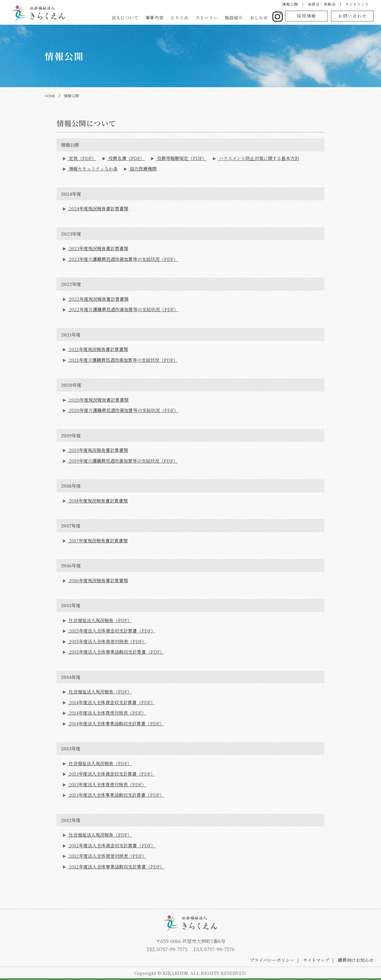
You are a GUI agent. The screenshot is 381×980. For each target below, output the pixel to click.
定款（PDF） (82, 158)
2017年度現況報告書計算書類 (98, 540)
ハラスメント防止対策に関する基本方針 (258, 158)
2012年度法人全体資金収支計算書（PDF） (111, 845)
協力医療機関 (143, 169)
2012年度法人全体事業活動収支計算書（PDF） (116, 866)
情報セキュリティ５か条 (93, 169)
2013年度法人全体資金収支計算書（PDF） (111, 774)
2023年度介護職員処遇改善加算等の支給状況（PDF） (123, 259)
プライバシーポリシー (272, 960)
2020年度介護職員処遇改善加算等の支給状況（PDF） (123, 410)
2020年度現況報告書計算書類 (98, 400)
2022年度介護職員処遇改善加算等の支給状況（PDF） (123, 309)
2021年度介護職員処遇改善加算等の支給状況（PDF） (123, 360)
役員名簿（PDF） (126, 158)
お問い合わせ (352, 16)
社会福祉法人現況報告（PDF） (100, 620)
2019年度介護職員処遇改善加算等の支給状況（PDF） (123, 461)
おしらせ (259, 18)
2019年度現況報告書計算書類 (98, 450)
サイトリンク (357, 4)
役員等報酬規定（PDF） (181, 158)
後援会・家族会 (322, 4)
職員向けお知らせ (356, 960)
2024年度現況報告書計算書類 (98, 208)
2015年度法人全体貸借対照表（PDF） (107, 641)
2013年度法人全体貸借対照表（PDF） (107, 784)
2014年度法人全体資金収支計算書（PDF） (111, 702)
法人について (125, 18)
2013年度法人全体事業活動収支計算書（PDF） (116, 795)
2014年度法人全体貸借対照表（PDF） (107, 713)
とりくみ (179, 18)
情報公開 (290, 4)
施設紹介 (234, 18)
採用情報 (307, 16)
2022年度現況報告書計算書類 (98, 299)
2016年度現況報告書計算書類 (98, 580)
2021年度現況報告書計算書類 (98, 349)
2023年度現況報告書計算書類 (98, 248)
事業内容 (154, 18)
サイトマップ (316, 960)
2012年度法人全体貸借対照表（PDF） (107, 856)
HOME (50, 96)
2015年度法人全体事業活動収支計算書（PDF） (116, 652)
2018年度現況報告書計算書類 (98, 501)
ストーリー (207, 18)
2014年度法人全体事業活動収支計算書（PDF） (116, 723)
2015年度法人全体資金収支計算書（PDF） (111, 631)
